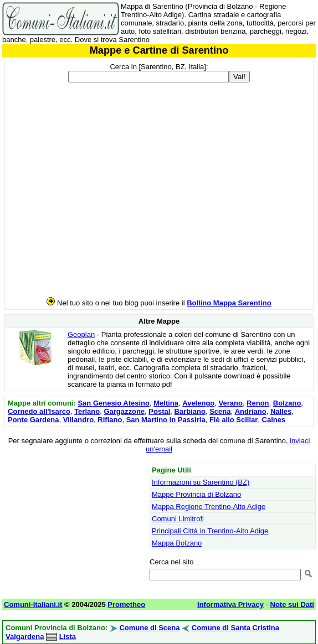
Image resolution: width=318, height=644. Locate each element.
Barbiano (190, 411)
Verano (231, 403)
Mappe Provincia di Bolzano (196, 494)
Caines (274, 420)
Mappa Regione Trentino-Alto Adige (209, 507)
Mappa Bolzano (177, 543)
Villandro (78, 420)
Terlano (87, 411)
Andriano (251, 411)
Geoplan (81, 334)
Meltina (166, 403)
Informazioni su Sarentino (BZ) (201, 482)
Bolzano (287, 403)
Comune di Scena (149, 628)
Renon (258, 403)
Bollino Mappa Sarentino (229, 303)
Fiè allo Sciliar (234, 420)
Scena (220, 411)
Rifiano (110, 420)
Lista (68, 637)
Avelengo (198, 403)
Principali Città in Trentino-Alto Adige (210, 531)
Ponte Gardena (33, 420)
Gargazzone (124, 411)
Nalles (281, 411)
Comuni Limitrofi (178, 519)
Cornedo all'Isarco (39, 411)
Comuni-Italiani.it (33, 604)
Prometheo (126, 604)
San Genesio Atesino (114, 403)
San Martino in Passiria (166, 420)
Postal (159, 411)
